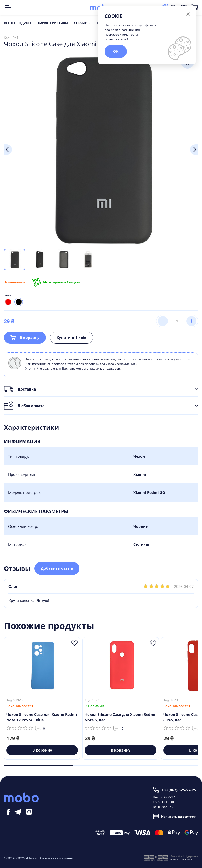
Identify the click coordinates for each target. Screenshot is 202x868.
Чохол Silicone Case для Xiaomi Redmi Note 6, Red (120, 717)
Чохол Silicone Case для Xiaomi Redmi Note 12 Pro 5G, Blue (42, 717)
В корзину (25, 338)
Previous (8, 150)
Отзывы (82, 23)
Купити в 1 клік (72, 337)
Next (194, 150)
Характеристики (53, 23)
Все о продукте (18, 23)
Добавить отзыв (57, 568)
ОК (116, 51)
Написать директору (174, 817)
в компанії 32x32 (181, 859)
